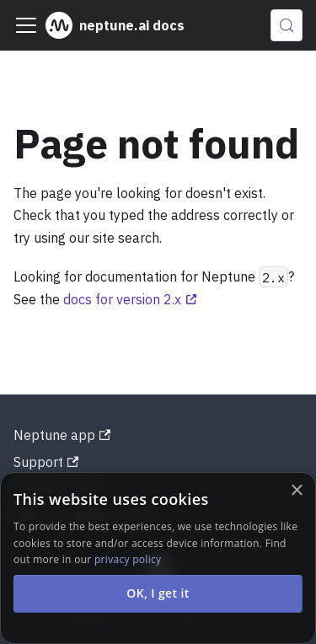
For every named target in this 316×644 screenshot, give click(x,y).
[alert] (158, 558)
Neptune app (62, 435)
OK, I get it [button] (158, 593)
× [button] (296, 491)
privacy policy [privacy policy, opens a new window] (128, 559)
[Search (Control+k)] (287, 25)
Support (46, 462)
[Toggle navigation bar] (26, 25)
